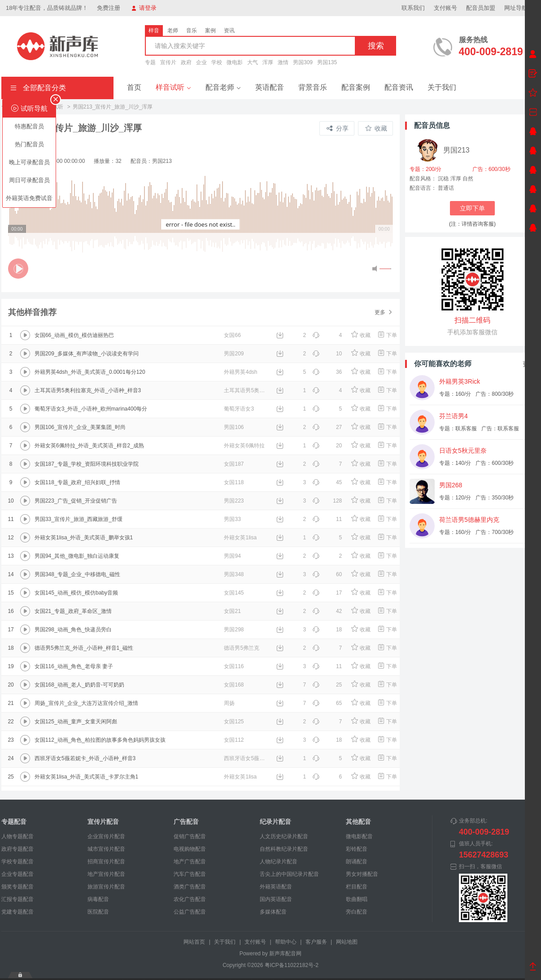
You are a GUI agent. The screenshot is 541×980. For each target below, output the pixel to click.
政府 (186, 62)
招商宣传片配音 (106, 862)
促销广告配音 (190, 836)
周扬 (229, 703)
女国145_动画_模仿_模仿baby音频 (76, 593)
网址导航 (520, 8)
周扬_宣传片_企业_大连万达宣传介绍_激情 (86, 703)
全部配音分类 (38, 88)
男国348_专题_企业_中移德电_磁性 (77, 574)
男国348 (234, 574)
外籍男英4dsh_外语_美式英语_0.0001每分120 (90, 372)
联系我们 (413, 8)
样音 (154, 31)
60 (327, 574)
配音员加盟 (481, 8)
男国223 (234, 501)
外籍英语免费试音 (29, 198)
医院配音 (98, 912)
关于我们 (442, 87)
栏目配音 (357, 887)
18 (327, 630)
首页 (134, 87)
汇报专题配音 (17, 899)
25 (327, 685)
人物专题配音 (17, 836)
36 (327, 372)
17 (327, 593)
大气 (253, 62)
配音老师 (223, 87)
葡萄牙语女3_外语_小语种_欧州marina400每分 (91, 409)
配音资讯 (399, 87)
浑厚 (268, 62)
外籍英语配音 (276, 887)
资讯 (229, 31)
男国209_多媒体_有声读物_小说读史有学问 (87, 354)
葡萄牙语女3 (239, 409)
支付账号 (445, 8)
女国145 (234, 593)
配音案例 (356, 87)
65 (327, 703)
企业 (201, 62)
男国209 (234, 354)
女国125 (234, 722)
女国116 (234, 666)
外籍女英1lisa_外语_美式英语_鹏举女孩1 (84, 538)
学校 (217, 62)
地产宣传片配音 (106, 874)
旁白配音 (357, 912)
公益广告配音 (190, 912)
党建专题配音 (17, 912)
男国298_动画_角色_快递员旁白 (73, 630)
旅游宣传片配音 (106, 887)
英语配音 (270, 87)
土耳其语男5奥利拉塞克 (246, 390)
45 (327, 482)
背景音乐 (313, 87)
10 (327, 354)
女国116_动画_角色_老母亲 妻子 (74, 666)
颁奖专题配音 (17, 887)
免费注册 (109, 8)
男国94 (232, 556)
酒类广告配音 (190, 887)
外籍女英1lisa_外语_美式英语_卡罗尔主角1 (86, 777)
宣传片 (168, 62)
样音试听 (173, 87)
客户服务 (316, 942)
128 (327, 501)
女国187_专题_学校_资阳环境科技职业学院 (87, 464)
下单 (387, 335)
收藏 (376, 128)
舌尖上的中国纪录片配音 (289, 874)
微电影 (235, 62)
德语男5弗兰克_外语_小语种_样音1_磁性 (84, 648)
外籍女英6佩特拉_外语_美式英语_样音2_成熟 (89, 446)
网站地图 (347, 942)
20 (327, 446)
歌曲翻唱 (357, 899)
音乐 (192, 31)
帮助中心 (286, 942)
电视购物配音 (190, 849)
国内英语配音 (276, 899)
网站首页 (194, 942)
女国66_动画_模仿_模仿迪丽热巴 (74, 335)
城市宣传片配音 (106, 849)
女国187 (234, 464)
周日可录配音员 (29, 180)
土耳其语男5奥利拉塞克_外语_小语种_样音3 (88, 390)
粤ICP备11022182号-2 (292, 965)
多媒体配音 (273, 912)
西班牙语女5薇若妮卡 (246, 758)
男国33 (232, 519)
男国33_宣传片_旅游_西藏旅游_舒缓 (79, 519)
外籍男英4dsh (240, 372)
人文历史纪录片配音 (284, 836)
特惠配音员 (29, 126)
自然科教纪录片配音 (284, 849)
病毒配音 (98, 899)
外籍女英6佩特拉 (244, 446)
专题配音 (14, 822)
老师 (173, 31)
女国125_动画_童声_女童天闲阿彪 (76, 722)
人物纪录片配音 (279, 862)
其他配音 (358, 822)
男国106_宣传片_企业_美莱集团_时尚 (80, 427)
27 (327, 427)
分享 (338, 128)
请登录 (144, 8)
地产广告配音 (190, 862)
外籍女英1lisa (240, 538)
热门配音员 (29, 144)
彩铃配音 (357, 849)
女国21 (232, 611)
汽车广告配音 (190, 874)
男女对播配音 (362, 874)
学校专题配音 (17, 862)
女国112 (234, 740)
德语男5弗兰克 (242, 648)
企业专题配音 (17, 874)
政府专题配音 (17, 849)
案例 (210, 31)
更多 (384, 312)
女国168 (234, 685)
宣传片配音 (103, 822)
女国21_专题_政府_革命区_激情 (73, 611)
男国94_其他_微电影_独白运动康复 (77, 556)
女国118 (234, 482)
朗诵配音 (357, 862)
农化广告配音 (190, 899)
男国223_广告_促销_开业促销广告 (76, 501)
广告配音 (186, 822)
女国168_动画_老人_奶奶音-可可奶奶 (79, 685)
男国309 (303, 62)
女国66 (232, 335)
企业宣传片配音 (106, 836)
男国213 (456, 150)
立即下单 (472, 208)
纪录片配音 (275, 822)
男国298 (234, 630)
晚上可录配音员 (29, 162)
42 (327, 611)
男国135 (327, 62)
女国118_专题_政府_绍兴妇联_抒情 (77, 482)
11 (327, 519)
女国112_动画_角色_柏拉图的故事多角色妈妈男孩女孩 (100, 740)
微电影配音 (359, 836)
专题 (150, 62)
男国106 (234, 427)
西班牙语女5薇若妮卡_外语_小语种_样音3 (85, 758)
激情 (283, 62)
